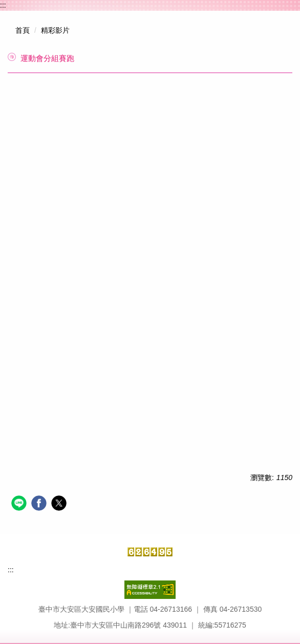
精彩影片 (55, 30)
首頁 (23, 30)
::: (3, 5)
